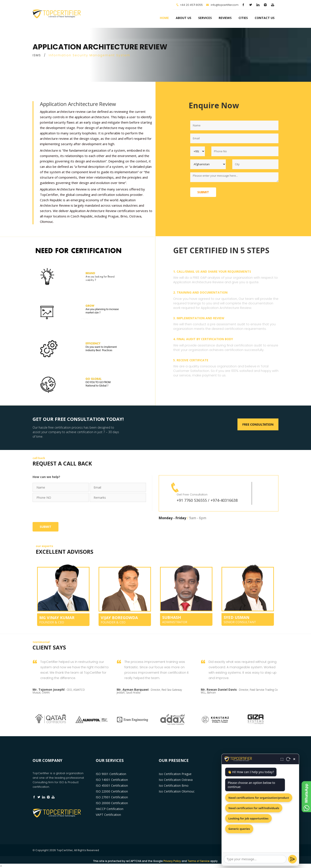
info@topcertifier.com (222, 5)
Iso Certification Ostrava (176, 780)
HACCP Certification (110, 809)
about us (184, 18)
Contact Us (265, 18)
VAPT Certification (108, 815)
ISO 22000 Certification (112, 791)
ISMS (37, 55)
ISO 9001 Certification (111, 774)
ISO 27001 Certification (112, 797)
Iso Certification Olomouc (177, 791)
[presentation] (65, 511)
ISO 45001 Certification (112, 785)
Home (164, 18)
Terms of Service (199, 861)
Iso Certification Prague (175, 774)
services (205, 18)
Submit (203, 192)
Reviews (225, 18)
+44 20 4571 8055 (191, 5)
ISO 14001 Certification (112, 780)
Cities (243, 18)
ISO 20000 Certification (112, 803)
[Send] (292, 859)
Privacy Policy (172, 861)
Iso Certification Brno (174, 785)
